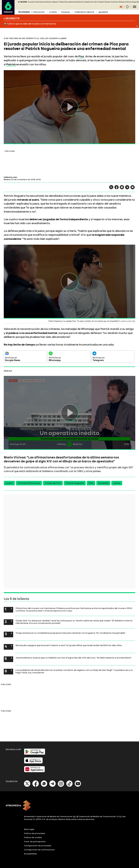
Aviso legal (29, 829)
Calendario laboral (84, 12)
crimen (117, 483)
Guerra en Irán (91, 2)
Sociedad (103, 483)
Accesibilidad (30, 854)
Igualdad (103, 12)
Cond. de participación (35, 842)
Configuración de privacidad (38, 846)
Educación (39, 12)
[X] (27, 786)
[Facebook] (36, 786)
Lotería (53, 12)
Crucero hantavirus (36, 2)
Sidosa (122, 2)
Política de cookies (33, 837)
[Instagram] (61, 786)
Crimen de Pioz (53, 483)
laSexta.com (10, 177)
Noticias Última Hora (29, 483)
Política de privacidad (34, 833)
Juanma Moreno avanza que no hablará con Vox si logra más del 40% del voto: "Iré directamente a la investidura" (73, 658)
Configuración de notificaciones (39, 850)
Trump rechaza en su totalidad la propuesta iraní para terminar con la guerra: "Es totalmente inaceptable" (71, 633)
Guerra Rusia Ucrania (108, 2)
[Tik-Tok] (69, 786)
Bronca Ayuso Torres (55, 2)
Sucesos (66, 12)
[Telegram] (52, 786)
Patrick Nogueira (75, 483)
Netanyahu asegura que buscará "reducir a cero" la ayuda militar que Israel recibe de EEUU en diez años (69, 645)
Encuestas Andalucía (74, 2)
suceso (9, 483)
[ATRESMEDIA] (69, 806)
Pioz (91, 483)
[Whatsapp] (44, 786)
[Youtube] (78, 786)
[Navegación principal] (135, 7)
